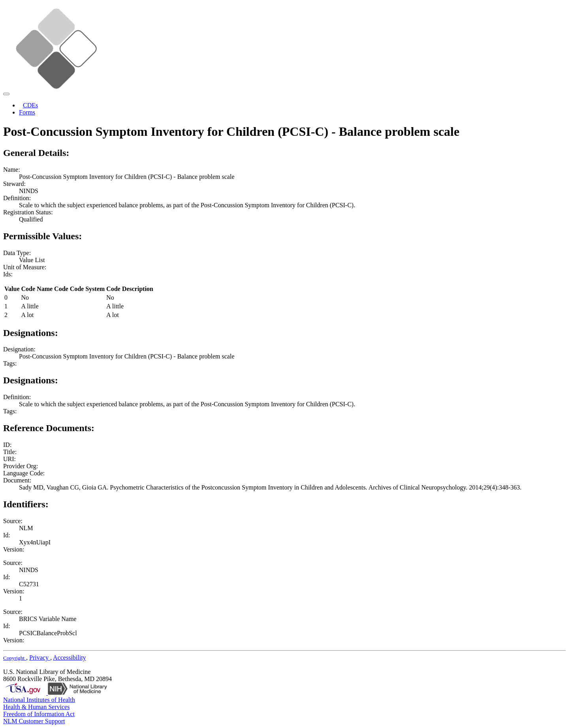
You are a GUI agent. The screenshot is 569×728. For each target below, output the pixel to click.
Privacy (40, 658)
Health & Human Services (36, 707)
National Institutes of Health (39, 700)
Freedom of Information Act (39, 714)
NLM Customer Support (34, 721)
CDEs (30, 105)
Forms (27, 112)
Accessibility (70, 658)
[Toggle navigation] (6, 94)
